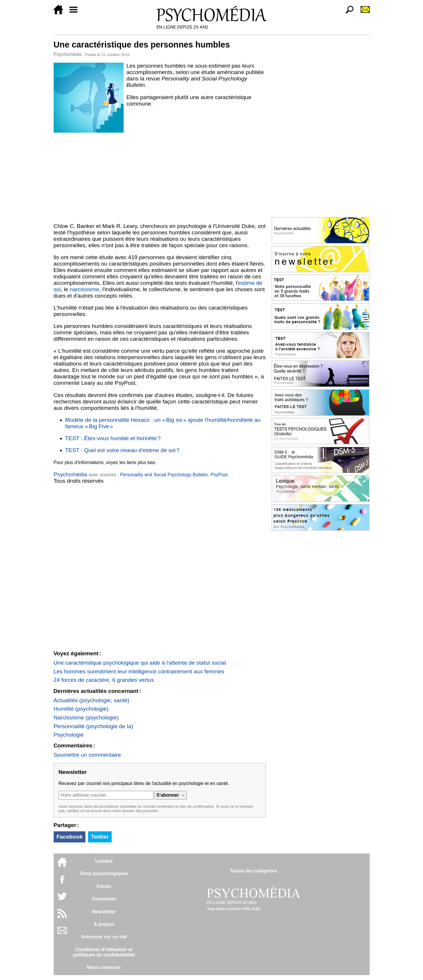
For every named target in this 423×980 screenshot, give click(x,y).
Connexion (104, 899)
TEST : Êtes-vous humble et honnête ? (113, 438)
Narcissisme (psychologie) (86, 718)
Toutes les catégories (253, 871)
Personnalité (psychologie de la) (93, 726)
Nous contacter (104, 967)
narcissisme (84, 289)
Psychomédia (68, 54)
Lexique (104, 861)
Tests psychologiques (104, 873)
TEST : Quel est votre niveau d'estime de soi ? (122, 450)
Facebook (70, 837)
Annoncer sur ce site (104, 937)
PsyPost (219, 475)
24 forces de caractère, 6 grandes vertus (104, 680)
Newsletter (104, 912)
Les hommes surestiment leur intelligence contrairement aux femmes (139, 671)
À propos (104, 924)
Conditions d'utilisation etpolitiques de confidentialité (104, 952)
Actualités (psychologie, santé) (92, 700)
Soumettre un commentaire (87, 755)
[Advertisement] (160, 177)
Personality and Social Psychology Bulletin (164, 475)
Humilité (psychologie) (81, 709)
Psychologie (69, 735)
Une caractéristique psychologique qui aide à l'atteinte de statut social (140, 663)
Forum (104, 886)
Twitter (100, 837)
